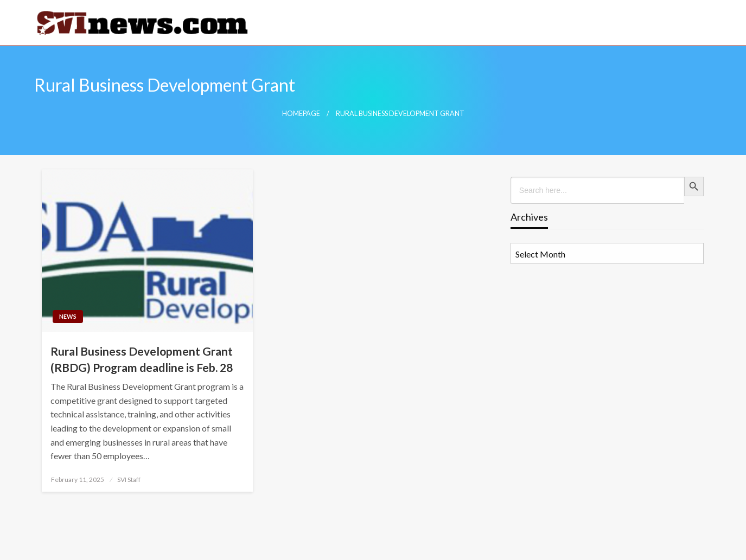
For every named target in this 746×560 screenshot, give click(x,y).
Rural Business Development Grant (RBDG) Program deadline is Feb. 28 (142, 359)
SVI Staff (129, 479)
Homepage (301, 114)
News (68, 316)
